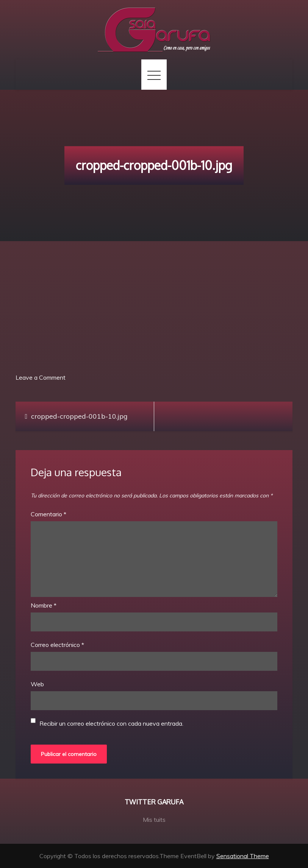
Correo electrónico (57, 645)
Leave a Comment (41, 377)
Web (37, 684)
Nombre (44, 605)
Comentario (48, 514)
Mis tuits (154, 820)
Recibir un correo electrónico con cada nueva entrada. (111, 723)
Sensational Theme (243, 856)
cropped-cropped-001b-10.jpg (79, 416)
